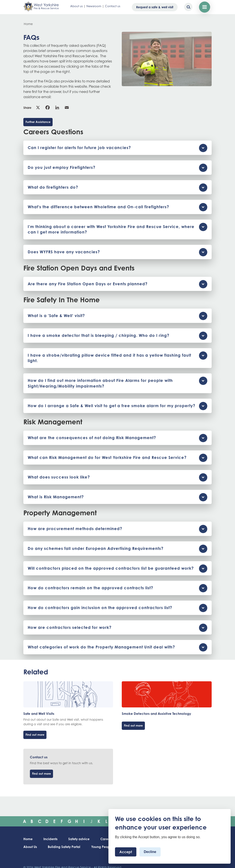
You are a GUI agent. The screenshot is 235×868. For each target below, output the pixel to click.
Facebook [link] (48, 107)
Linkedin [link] (57, 107)
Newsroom (94, 6)
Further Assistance (38, 122)
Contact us (113, 6)
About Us (30, 847)
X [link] (38, 107)
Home (28, 24)
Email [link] (67, 107)
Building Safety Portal (64, 847)
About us (76, 6)
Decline (150, 852)
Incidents (50, 839)
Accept (126, 852)
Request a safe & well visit (155, 7)
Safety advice (79, 839)
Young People (102, 847)
